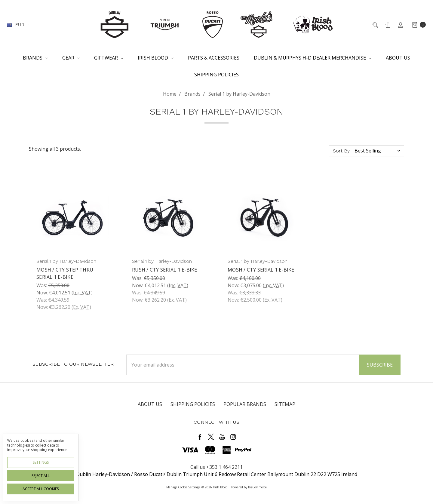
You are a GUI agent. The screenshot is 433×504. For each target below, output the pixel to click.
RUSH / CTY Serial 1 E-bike (165, 270)
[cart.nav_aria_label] (417, 25)
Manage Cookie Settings (183, 487)
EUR (18, 25)
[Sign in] (400, 25)
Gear (71, 58)
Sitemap (285, 404)
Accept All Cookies (41, 489)
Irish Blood (156, 58)
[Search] (375, 25)
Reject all (41, 476)
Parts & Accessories (214, 58)
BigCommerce (257, 487)
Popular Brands (245, 404)
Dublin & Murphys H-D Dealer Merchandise (313, 58)
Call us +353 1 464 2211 (216, 467)
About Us (398, 58)
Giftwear (109, 58)
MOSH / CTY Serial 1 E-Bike (261, 270)
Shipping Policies (216, 75)
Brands (35, 58)
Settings (41, 462)
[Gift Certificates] (387, 25)
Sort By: (342, 151)
